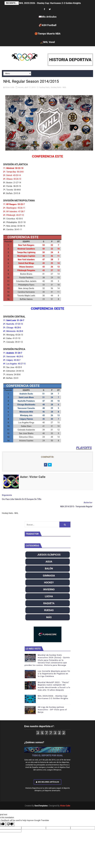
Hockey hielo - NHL (58, 87)
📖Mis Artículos (48, 17)
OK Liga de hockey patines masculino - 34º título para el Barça (52, 710)
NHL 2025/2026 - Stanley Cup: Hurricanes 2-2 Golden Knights (50, 3)
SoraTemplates (41, 806)
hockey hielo (44, 87)
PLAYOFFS (84, 448)
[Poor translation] (10, 824)
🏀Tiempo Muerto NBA (47, 34)
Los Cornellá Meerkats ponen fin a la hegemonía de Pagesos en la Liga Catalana (54, 674)
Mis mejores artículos (47, 782)
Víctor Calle (65, 806)
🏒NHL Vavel (48, 42)
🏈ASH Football (48, 25)
